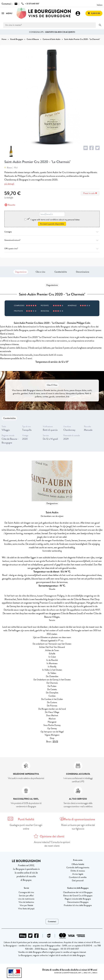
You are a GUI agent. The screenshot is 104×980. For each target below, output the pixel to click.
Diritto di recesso (78, 871)
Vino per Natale (26, 905)
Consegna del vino (26, 892)
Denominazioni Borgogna (78, 902)
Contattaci (52, 922)
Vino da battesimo (26, 902)
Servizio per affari (26, 896)
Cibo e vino (40, 272)
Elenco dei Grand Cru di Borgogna (78, 896)
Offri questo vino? (52, 249)
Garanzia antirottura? (52, 240)
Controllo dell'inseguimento (78, 867)
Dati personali (78, 880)
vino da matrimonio (26, 899)
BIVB (55, 741)
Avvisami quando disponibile (52, 224)
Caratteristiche (61, 272)
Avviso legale (78, 874)
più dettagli (9, 184)
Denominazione (83, 272)
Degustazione (21, 272)
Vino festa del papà (26, 909)
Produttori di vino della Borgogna (78, 905)
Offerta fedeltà (78, 864)
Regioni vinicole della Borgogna (78, 899)
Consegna (52, 232)
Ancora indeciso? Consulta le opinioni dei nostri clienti (52, 844)
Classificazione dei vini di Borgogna (78, 892)
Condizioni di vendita (78, 877)
